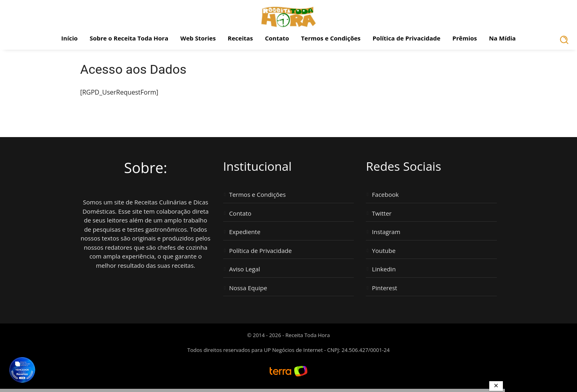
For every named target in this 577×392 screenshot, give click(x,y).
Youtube (384, 251)
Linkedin (384, 269)
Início (70, 38)
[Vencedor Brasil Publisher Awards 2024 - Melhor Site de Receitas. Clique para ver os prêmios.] (22, 370)
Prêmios (465, 38)
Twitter (382, 213)
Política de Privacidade (407, 38)
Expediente (245, 232)
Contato (277, 38)
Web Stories (198, 38)
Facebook (385, 195)
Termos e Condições (331, 38)
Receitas (240, 38)
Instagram (386, 232)
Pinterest (384, 288)
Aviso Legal (245, 269)
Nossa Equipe (248, 288)
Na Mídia (502, 38)
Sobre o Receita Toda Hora (129, 38)
